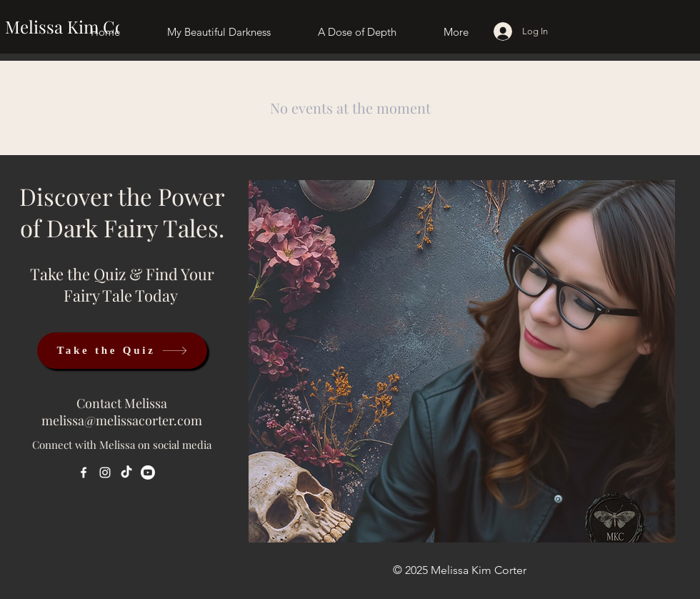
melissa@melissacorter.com (122, 420)
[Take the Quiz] (122, 351)
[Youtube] (148, 472)
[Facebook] (84, 472)
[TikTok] (126, 472)
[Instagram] (105, 472)
